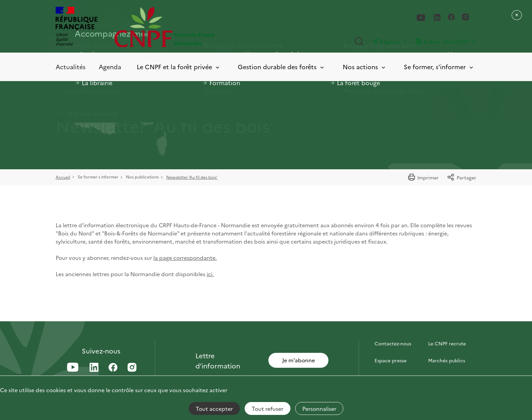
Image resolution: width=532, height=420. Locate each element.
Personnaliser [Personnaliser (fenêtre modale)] (319, 408)
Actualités (71, 67)
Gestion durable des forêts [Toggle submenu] (281, 67)
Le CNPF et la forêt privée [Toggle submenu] (179, 67)
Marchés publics (447, 360)
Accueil (63, 177)
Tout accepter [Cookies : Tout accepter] (214, 408)
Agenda (110, 67)
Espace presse (391, 360)
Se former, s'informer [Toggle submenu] (439, 67)
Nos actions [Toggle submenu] (365, 67)
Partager (462, 177)
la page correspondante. (185, 257)
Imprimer (423, 177)
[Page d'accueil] (190, 27)
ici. (210, 274)
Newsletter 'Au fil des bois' (192, 177)
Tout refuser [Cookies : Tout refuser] (268, 408)
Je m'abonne (299, 360)
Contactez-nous (393, 343)
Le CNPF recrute (447, 343)
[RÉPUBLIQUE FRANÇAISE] (77, 27)
